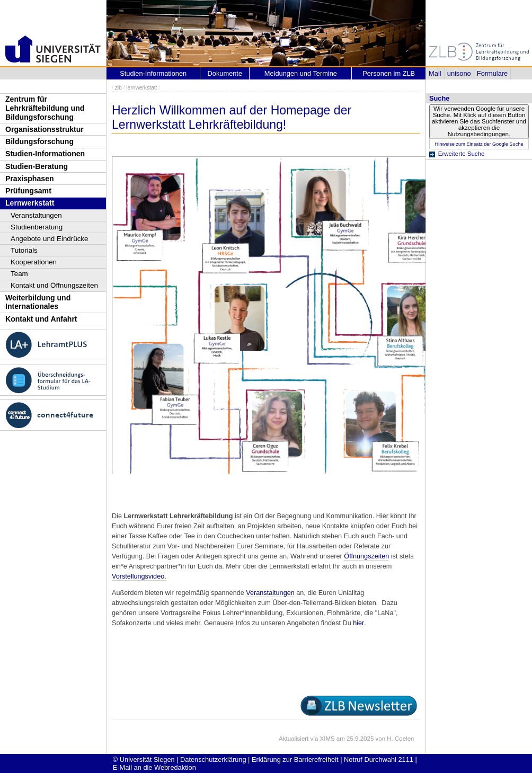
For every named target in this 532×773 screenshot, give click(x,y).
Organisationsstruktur (45, 129)
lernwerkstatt (141, 88)
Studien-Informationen (45, 154)
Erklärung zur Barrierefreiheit (295, 759)
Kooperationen (34, 262)
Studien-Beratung (37, 166)
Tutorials (24, 250)
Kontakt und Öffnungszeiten (54, 285)
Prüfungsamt (28, 191)
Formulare (492, 73)
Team (19, 274)
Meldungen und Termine (301, 73)
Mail (435, 73)
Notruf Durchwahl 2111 (379, 759)
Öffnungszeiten (366, 556)
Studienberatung (37, 227)
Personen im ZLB (389, 73)
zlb (118, 88)
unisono (459, 73)
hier (358, 623)
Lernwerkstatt (30, 203)
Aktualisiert (294, 739)
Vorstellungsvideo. (139, 576)
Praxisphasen (30, 179)
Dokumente (225, 73)
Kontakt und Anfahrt (41, 319)
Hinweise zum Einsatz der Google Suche (479, 144)
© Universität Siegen (144, 759)
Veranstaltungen (36, 215)
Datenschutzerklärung (213, 759)
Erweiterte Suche (462, 154)
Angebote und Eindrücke (50, 239)
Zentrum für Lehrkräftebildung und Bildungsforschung (45, 108)
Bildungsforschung (39, 141)
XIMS (327, 739)
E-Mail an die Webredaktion (154, 767)
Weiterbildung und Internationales (38, 302)
